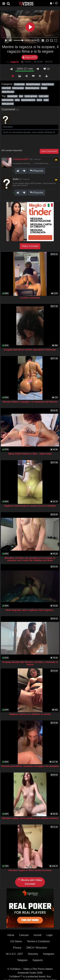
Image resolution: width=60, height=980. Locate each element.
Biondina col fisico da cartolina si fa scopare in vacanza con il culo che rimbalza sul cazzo (30, 559)
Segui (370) (30, 57)
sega (46, 100)
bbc (21, 96)
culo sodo (44, 96)
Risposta (37, 171)
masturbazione (28, 100)
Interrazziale (18, 88)
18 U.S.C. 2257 (14, 954)
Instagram (49, 954)
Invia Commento (49, 151)
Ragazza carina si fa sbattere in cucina (30, 714)
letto (17, 100)
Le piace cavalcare (30, 298)
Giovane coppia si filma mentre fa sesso (30, 870)
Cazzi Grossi (48, 84)
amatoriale (12, 96)
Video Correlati (30, 246)
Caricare (24, 935)
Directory (33, 954)
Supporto (38, 960)
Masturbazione (32, 88)
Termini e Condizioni (38, 941)
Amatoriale (19, 84)
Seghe (44, 88)
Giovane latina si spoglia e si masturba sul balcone (30, 402)
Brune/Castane (33, 84)
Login (50, 935)
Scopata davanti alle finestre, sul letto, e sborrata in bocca (30, 663)
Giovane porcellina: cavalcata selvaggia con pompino (30, 766)
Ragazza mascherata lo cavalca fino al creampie (30, 506)
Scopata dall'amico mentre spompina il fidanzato (30, 350)
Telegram (22, 960)
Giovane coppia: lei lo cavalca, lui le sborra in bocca (30, 818)
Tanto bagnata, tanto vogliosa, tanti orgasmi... (30, 610)
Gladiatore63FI (21, 159)
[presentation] (25, 142)
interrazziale (8, 100)
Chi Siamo (16, 941)
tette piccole (8, 104)
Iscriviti (38, 935)
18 (46, 69)
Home (11, 935)
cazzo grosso (31, 96)
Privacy (17, 948)
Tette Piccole (8, 92)
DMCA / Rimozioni (37, 948)
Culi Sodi (6, 88)
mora (39, 100)
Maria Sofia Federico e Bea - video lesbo (30, 454)
